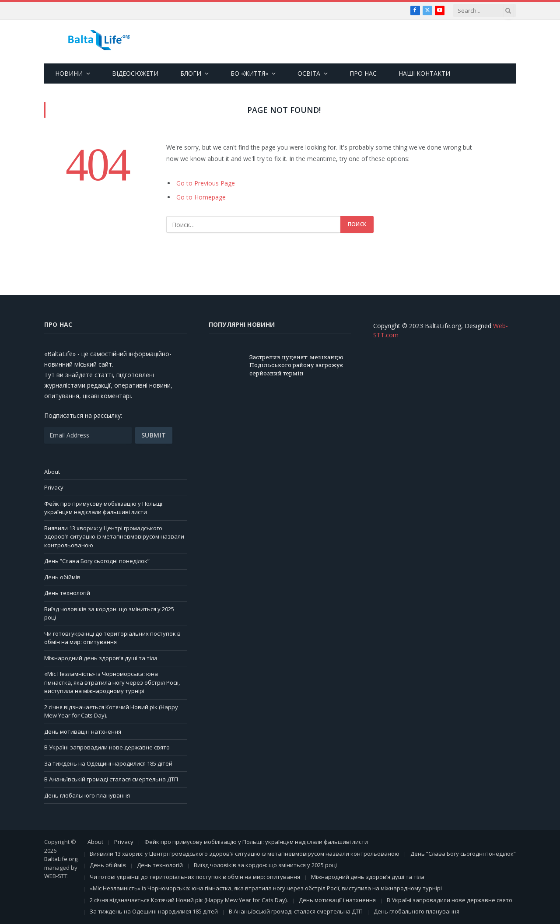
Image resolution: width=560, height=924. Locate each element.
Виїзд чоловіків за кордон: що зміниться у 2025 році (265, 865)
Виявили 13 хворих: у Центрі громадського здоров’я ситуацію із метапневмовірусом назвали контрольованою (114, 537)
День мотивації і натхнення (83, 731)
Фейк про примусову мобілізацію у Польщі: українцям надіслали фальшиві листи (104, 508)
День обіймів (62, 577)
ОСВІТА (309, 73)
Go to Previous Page (206, 183)
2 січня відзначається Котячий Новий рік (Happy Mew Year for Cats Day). (189, 900)
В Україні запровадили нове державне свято (107, 747)
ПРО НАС (363, 73)
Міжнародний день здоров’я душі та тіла (101, 658)
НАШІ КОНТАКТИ (424, 73)
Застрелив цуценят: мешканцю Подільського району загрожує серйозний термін (296, 365)
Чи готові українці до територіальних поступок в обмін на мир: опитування (112, 638)
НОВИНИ (69, 73)
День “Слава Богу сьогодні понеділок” (97, 561)
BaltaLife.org (61, 859)
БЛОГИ (191, 73)
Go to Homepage (201, 197)
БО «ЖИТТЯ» (249, 73)
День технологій (67, 593)
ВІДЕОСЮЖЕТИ (135, 73)
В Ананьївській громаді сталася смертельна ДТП (111, 779)
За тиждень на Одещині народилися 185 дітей (108, 763)
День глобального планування (87, 795)
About (52, 472)
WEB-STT (56, 876)
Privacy (54, 487)
